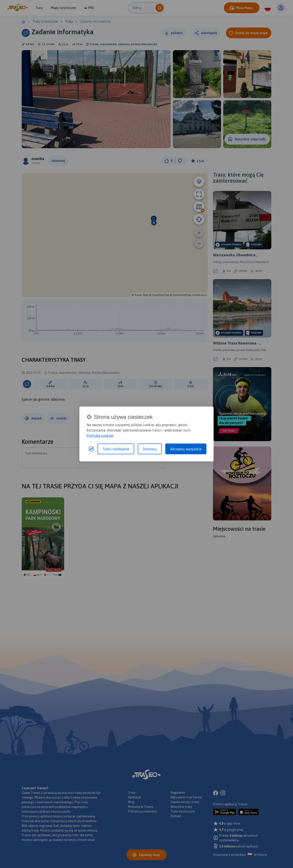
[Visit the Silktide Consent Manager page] (91, 449)
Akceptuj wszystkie (186, 449)
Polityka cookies (100, 435)
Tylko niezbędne (116, 449)
